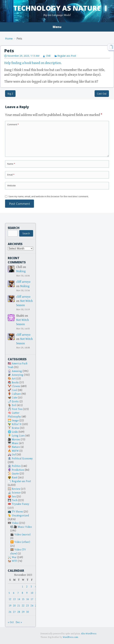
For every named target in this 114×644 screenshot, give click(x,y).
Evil (14, 405)
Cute (15, 398)
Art (14, 379)
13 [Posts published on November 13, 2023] (14, 599)
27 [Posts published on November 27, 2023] (14, 612)
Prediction (18, 470)
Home (9, 39)
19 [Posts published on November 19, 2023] (10, 606)
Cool (15, 390)
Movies (16, 440)
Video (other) (22, 542)
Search (14, 228)
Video (15, 523)
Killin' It (17, 424)
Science (16, 493)
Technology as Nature (57, 8)
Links (15, 432)
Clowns (16, 386)
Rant (15, 478)
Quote (15, 474)
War (14, 557)
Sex (14, 497)
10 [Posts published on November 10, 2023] (32, 593)
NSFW (15, 451)
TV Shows (17, 512)
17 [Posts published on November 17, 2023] (32, 599)
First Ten (17, 409)
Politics (16, 466)
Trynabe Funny (21, 504)
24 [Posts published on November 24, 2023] (32, 606)
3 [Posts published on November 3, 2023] (31, 587)
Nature (16, 447)
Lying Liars (18, 436)
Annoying (18, 375)
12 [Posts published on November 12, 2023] (10, 599)
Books (15, 383)
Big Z (10, 94)
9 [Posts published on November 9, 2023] (27, 593)
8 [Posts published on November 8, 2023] (22, 593)
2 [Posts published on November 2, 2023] (27, 587)
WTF (14, 561)
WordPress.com (70, 637)
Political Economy (22, 459)
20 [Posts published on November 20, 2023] (14, 606)
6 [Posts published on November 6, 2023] (14, 593)
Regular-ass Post (67, 56)
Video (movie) (22, 535)
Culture (16, 394)
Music (15, 443)
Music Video (25, 527)
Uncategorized (20, 516)
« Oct (11, 622)
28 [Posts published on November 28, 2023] (19, 612)
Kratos (16, 428)
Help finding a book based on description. (33, 63)
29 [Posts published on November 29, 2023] (23, 612)
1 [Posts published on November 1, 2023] (22, 587)
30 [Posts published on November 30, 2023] (28, 612)
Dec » (19, 622)
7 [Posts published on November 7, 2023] (18, 593)
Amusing (17, 371)
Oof (14, 455)
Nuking (21, 271)
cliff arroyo (23, 282)
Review (16, 489)
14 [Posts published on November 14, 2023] (19, 599)
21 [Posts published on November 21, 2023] (19, 606)
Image (15, 421)
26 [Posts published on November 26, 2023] (10, 612)
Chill (48, 56)
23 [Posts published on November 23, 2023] (28, 606)
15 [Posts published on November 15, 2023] (23, 599)
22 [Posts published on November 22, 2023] (23, 606)
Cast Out (102, 94)
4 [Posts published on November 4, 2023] (36, 587)
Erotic (15, 402)
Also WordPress (89, 634)
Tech (15, 500)
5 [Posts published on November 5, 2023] (9, 593)
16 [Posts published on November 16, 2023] (28, 599)
